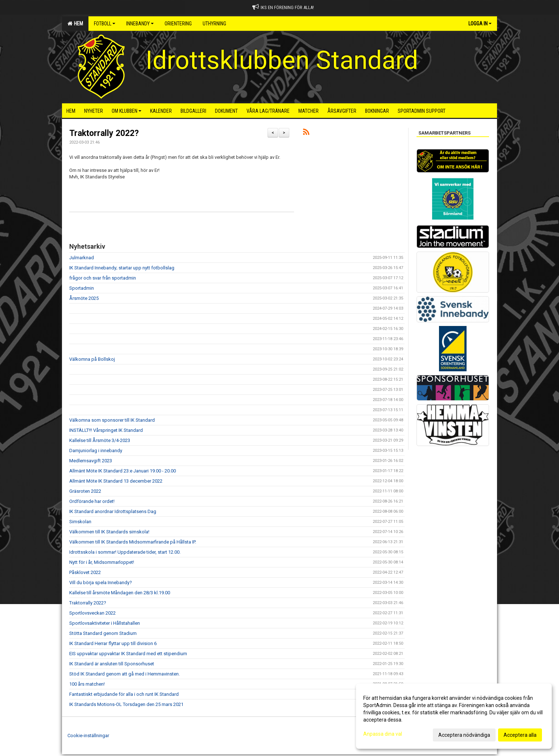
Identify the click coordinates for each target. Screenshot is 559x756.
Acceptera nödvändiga (464, 735)
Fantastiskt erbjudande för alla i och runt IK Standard (124, 694)
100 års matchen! (87, 684)
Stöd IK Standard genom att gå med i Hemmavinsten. (125, 674)
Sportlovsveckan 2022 (92, 613)
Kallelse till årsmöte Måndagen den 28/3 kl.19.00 (120, 593)
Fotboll (105, 24)
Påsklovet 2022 (85, 572)
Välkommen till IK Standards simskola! (109, 532)
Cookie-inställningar (88, 736)
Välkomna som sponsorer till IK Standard (112, 420)
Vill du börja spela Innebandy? (101, 583)
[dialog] (454, 716)
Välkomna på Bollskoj (92, 359)
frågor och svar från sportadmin (103, 278)
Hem (75, 24)
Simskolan (80, 522)
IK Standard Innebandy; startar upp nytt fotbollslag (122, 268)
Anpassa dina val (383, 734)
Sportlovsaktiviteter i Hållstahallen (105, 623)
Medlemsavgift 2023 (91, 461)
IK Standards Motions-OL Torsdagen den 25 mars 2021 (126, 704)
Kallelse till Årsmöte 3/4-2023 (100, 440)
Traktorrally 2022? (104, 133)
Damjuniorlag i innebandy (96, 451)
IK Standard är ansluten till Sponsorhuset (112, 664)
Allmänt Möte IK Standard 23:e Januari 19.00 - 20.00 (123, 471)
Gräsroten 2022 (85, 491)
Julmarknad (82, 258)
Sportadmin (82, 288)
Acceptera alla (520, 735)
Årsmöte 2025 (84, 298)
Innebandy (140, 24)
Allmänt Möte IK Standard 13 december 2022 (116, 481)
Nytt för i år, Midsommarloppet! (102, 562)
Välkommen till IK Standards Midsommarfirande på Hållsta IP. (133, 542)
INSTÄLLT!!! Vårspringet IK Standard (106, 430)
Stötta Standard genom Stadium (103, 633)
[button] (182, 183)
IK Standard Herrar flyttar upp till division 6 (113, 643)
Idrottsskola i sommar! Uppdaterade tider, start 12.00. (125, 552)
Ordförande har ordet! (92, 501)
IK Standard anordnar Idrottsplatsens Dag (113, 511)
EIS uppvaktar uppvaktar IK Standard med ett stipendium (128, 654)
